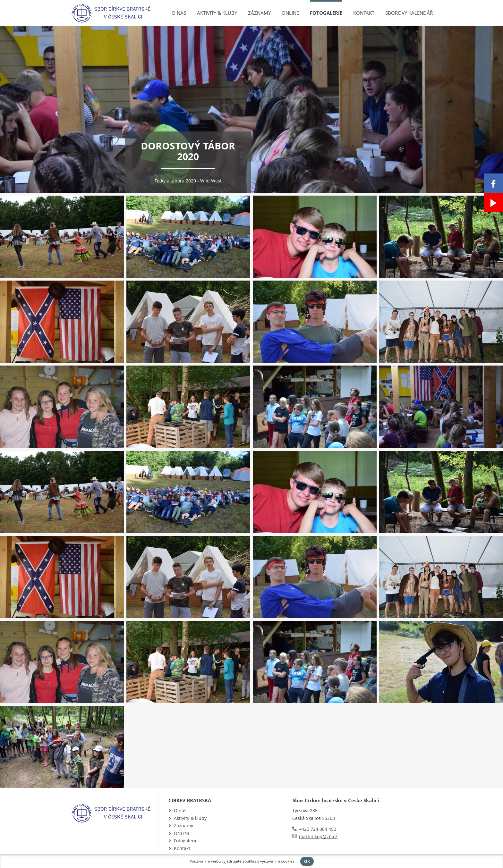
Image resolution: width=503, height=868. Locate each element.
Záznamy (259, 13)
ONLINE (290, 13)
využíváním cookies (277, 861)
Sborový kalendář (409, 13)
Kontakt (364, 13)
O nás (179, 13)
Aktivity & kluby (217, 13)
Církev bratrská (190, 800)
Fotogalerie (326, 13)
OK (307, 861)
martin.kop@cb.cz (318, 836)
